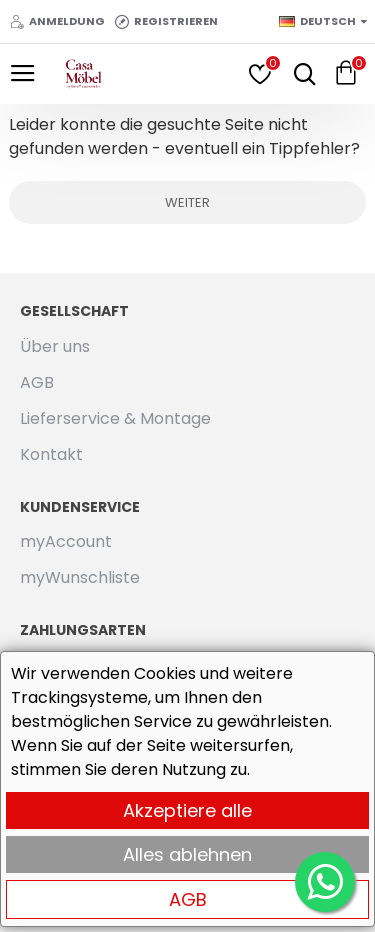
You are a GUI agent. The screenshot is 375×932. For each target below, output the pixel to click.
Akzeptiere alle (187, 810)
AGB (188, 899)
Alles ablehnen (187, 854)
